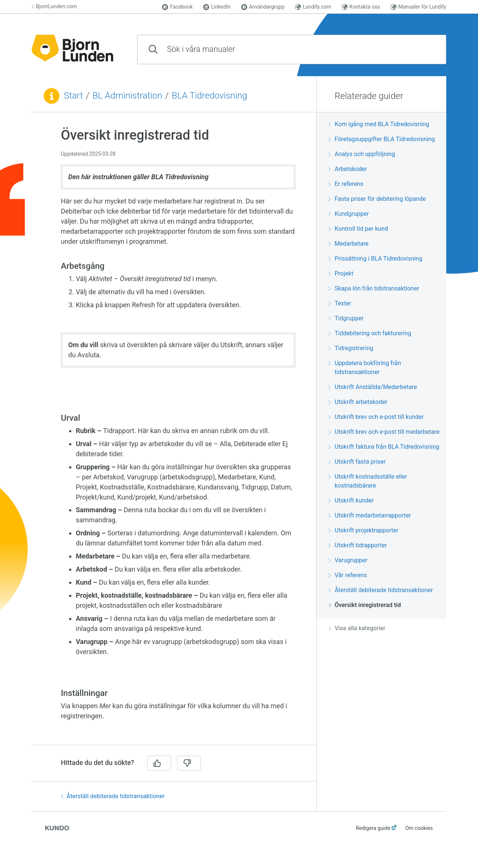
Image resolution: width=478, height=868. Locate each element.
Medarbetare (349, 244)
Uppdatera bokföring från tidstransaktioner (365, 368)
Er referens (346, 184)
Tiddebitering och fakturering (370, 333)
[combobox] (292, 49)
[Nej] (189, 763)
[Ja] (159, 763)
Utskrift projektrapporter (364, 530)
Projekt (341, 273)
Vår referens (348, 575)
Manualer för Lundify (419, 7)
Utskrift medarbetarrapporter (370, 515)
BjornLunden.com (54, 6)
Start (73, 96)
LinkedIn (217, 7)
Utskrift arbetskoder (358, 402)
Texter (340, 303)
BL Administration (128, 96)
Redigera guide (373, 828)
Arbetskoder (348, 169)
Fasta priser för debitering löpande (377, 199)
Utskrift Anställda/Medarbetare (373, 387)
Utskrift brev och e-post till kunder (376, 417)
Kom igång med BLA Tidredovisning (379, 124)
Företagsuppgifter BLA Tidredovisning (382, 139)
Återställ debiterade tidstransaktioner (113, 796)
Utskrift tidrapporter (358, 545)
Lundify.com (313, 7)
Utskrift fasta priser (357, 462)
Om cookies (419, 828)
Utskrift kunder (351, 500)
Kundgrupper (349, 214)
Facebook (177, 7)
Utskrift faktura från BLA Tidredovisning (384, 447)
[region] (174, 433)
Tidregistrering (351, 348)
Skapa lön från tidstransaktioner (374, 288)
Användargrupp (263, 7)
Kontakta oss (361, 7)
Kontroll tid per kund (358, 229)
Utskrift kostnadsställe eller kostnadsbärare (368, 481)
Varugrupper (348, 560)
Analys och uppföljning (362, 154)
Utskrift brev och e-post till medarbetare (384, 432)
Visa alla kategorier (357, 628)
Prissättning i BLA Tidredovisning (375, 259)
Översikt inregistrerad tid (365, 605)
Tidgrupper (346, 318)
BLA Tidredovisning (209, 96)
